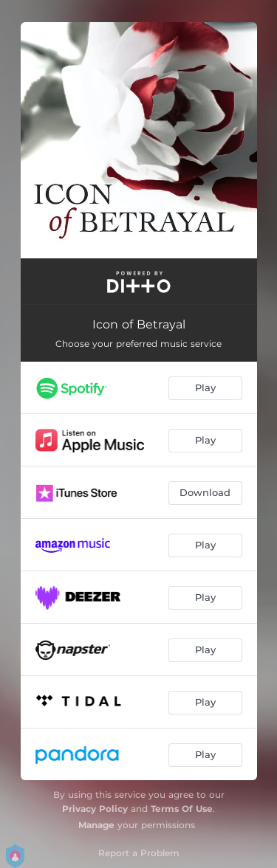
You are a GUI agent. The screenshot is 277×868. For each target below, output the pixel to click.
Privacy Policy (95, 809)
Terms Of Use (182, 809)
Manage (96, 825)
